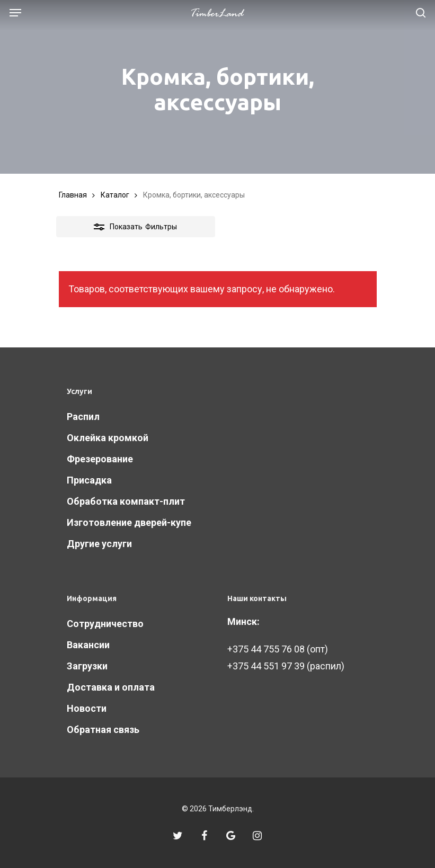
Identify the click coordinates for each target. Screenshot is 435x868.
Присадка (89, 480)
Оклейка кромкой (108, 438)
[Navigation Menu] (15, 13)
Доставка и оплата (111, 687)
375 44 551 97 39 (269, 666)
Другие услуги (99, 544)
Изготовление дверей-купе (129, 522)
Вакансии (88, 645)
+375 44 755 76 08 (266, 649)
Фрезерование (100, 459)
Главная (73, 195)
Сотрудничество (105, 624)
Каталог (115, 195)
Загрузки (87, 666)
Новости (87, 708)
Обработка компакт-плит (126, 501)
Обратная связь (103, 730)
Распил (83, 417)
